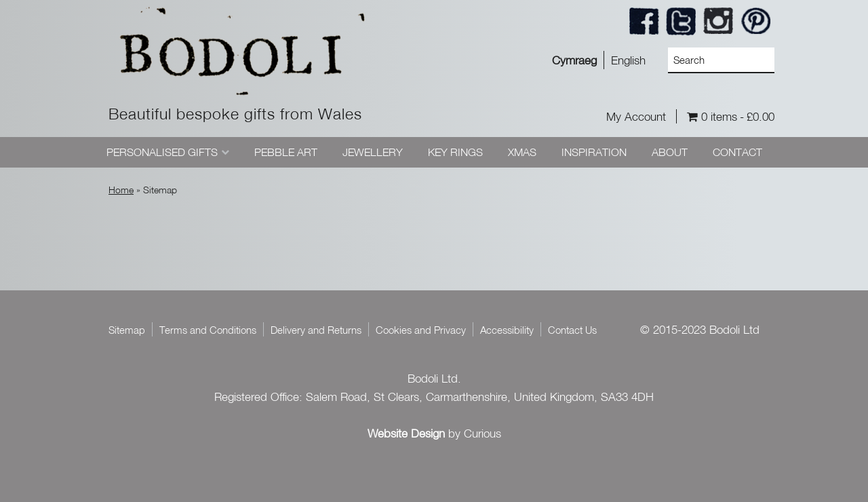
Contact (737, 152)
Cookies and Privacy (421, 330)
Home (121, 190)
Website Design (406, 433)
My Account (636, 116)
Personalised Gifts (162, 152)
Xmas (522, 152)
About (670, 152)
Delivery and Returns (316, 330)
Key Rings (455, 152)
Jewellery (373, 152)
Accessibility (507, 330)
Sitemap (127, 330)
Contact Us (572, 330)
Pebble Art (286, 152)
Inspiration (594, 152)
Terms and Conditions (208, 330)
